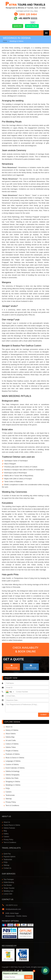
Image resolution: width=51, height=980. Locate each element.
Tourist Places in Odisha (12, 825)
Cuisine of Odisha (12, 764)
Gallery (6, 834)
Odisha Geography (12, 775)
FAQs (8, 788)
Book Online (32, 25)
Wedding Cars (8, 891)
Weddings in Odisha (13, 785)
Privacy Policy (11, 802)
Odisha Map (10, 737)
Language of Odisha (13, 761)
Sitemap (9, 799)
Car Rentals (8, 885)
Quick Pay (18, 26)
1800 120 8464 (28, 14)
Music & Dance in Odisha (15, 758)
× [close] (34, 971)
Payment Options (10, 857)
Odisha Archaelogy (12, 771)
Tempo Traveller (9, 888)
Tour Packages (9, 879)
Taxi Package (31, 667)
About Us (9, 727)
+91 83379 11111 (28, 18)
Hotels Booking (9, 882)
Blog (5, 831)
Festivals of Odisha (13, 754)
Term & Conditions (12, 805)
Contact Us (7, 868)
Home (5, 41)
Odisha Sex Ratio (12, 778)
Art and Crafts (11, 740)
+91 (10, 692)
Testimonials (10, 795)
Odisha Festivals (9, 828)
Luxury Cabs (8, 894)
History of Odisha (12, 730)
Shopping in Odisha (13, 782)
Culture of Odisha (12, 744)
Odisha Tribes (11, 747)
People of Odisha (12, 751)
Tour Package (12, 667)
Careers (8, 792)
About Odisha (11, 734)
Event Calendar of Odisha (15, 768)
